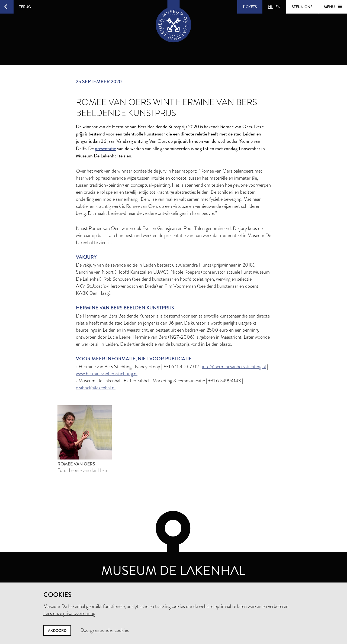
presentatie (105, 148)
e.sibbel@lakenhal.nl (96, 388)
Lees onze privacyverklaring (69, 613)
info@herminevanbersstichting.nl (234, 367)
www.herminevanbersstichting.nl (107, 374)
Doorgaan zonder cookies (105, 630)
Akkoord (57, 630)
